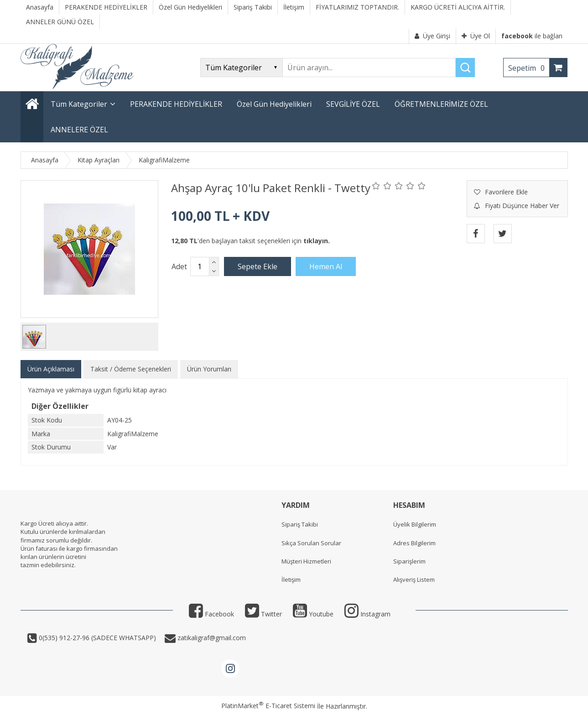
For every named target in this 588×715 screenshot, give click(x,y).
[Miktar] (200, 266)
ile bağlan (532, 36)
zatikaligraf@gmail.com (211, 638)
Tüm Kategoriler (79, 104)
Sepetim (529, 68)
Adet (179, 266)
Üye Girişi (432, 36)
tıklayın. (317, 241)
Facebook (211, 614)
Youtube (313, 614)
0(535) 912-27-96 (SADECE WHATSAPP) (97, 638)
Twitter (263, 614)
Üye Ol (476, 36)
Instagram (367, 614)
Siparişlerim (409, 561)
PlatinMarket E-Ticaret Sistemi (268, 706)
